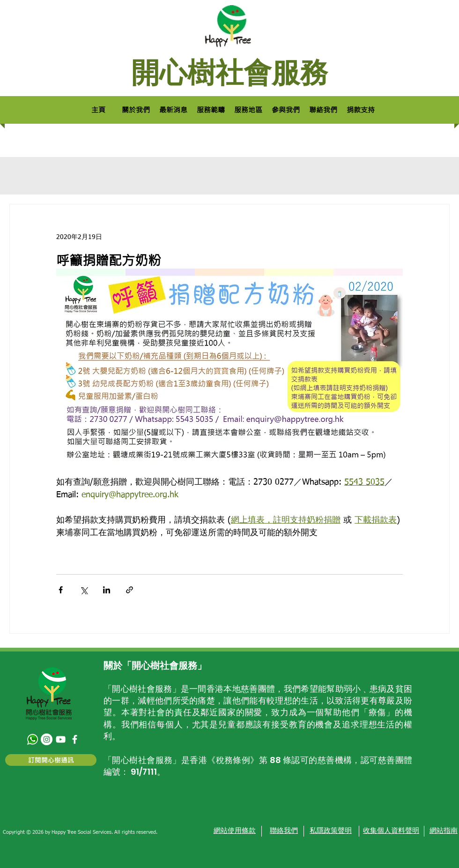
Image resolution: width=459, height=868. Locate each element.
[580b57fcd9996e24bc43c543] (33, 739)
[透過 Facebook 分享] (61, 590)
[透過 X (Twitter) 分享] (84, 590)
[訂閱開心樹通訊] (51, 760)
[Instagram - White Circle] (47, 739)
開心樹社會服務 (229, 73)
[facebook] (75, 739)
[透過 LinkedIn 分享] (107, 590)
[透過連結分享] (130, 590)
